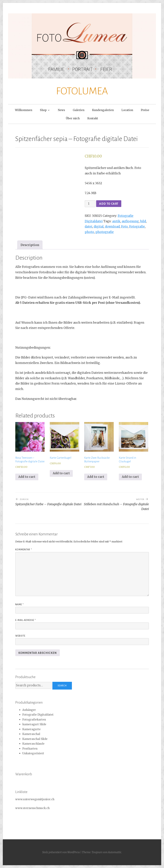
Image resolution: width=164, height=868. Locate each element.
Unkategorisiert (33, 753)
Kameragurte (31, 729)
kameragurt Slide (34, 724)
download (112, 227)
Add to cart (109, 204)
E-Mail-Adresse (26, 620)
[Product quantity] (90, 204)
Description (30, 245)
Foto (124, 227)
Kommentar (24, 550)
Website (20, 636)
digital (99, 227)
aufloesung (130, 221)
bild (143, 221)
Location (127, 110)
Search (62, 686)
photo (89, 232)
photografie (105, 232)
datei (89, 227)
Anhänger (29, 710)
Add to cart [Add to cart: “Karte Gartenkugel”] (61, 473)
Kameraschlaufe (33, 744)
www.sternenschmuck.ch (32, 808)
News (61, 110)
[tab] (30, 245)
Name (20, 605)
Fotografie (137, 227)
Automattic (115, 852)
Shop (43, 110)
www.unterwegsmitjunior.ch (35, 799)
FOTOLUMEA (82, 91)
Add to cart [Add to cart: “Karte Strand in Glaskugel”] (130, 477)
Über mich (73, 118)
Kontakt (93, 118)
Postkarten (30, 749)
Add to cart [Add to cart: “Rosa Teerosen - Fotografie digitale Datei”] (27, 477)
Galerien (79, 110)
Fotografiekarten (34, 720)
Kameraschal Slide (35, 739)
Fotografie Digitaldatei (38, 715)
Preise (145, 110)
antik (116, 221)
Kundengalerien (103, 110)
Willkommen (24, 110)
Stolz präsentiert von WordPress (61, 852)
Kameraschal (31, 734)
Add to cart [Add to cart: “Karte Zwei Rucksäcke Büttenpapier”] (96, 477)
